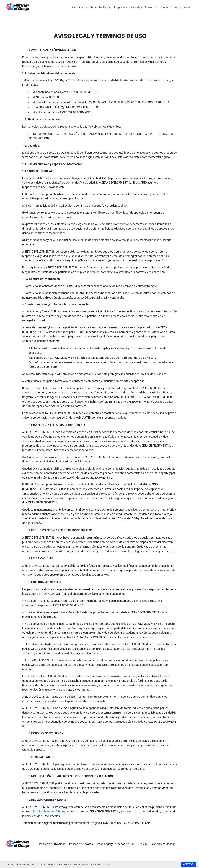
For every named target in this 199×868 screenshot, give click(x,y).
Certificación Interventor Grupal (91, 7)
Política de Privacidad (52, 850)
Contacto (166, 7)
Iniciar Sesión (183, 7)
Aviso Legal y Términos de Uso (116, 850)
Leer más (107, 864)
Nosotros (151, 7)
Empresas (120, 7)
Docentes (136, 7)
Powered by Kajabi (184, 860)
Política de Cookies (81, 850)
